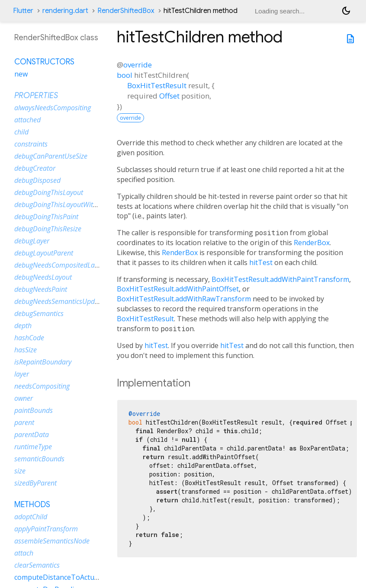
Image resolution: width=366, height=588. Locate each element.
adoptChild (31, 517)
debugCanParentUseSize (51, 156)
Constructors (44, 62)
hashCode (29, 338)
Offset (169, 96)
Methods (32, 505)
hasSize (26, 350)
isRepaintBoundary (43, 362)
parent (24, 422)
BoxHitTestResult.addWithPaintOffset (178, 289)
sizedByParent (35, 483)
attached (27, 120)
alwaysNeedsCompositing (53, 108)
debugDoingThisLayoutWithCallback (68, 205)
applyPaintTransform (46, 529)
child (21, 132)
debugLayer (32, 241)
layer (22, 374)
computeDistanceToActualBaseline (71, 577)
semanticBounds (39, 459)
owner (24, 398)
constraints (31, 144)
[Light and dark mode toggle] (346, 11)
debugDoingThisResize (48, 229)
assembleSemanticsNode (52, 541)
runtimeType (33, 447)
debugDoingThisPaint (46, 217)
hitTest (261, 262)
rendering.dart (65, 11)
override (138, 65)
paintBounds (34, 410)
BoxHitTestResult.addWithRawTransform (184, 299)
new (21, 74)
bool (125, 75)
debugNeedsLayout (43, 277)
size (20, 471)
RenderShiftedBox (126, 11)
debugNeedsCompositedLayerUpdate (70, 265)
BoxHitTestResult (157, 85)
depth (23, 326)
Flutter (23, 11)
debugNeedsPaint (41, 289)
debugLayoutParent (44, 253)
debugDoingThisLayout (49, 192)
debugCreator (35, 168)
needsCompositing (42, 386)
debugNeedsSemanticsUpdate (59, 301)
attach (24, 553)
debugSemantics (39, 313)
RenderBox (312, 243)
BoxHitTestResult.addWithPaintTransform (280, 279)
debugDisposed (37, 180)
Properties (36, 96)
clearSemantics (37, 565)
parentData (32, 435)
